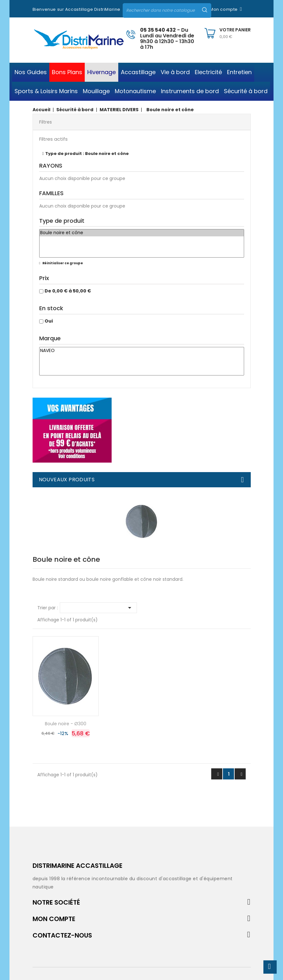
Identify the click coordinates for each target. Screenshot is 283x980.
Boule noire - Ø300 (66, 724)
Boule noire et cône (142, 233)
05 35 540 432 (158, 30)
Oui (49, 321)
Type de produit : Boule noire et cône (87, 154)
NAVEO (142, 351)
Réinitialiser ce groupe (62, 263)
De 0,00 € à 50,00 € (68, 291)
